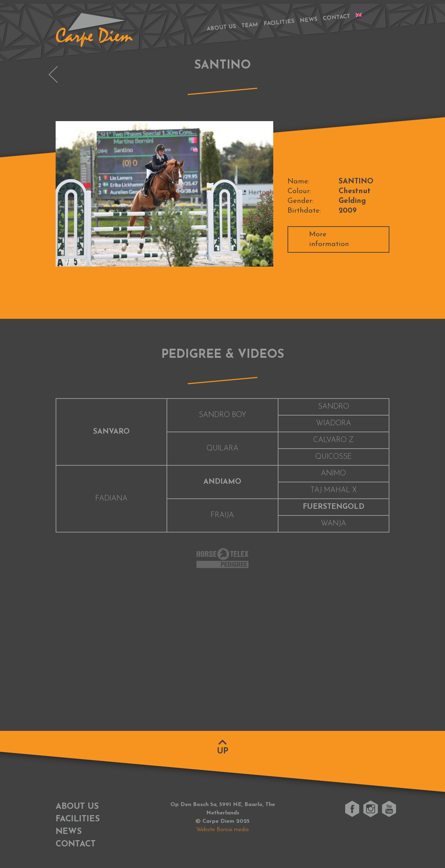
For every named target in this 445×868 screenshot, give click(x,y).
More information (329, 239)
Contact (337, 18)
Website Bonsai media (222, 830)
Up (223, 751)
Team (250, 25)
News (309, 20)
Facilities (279, 23)
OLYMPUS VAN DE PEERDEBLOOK (53, 74)
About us (221, 28)
